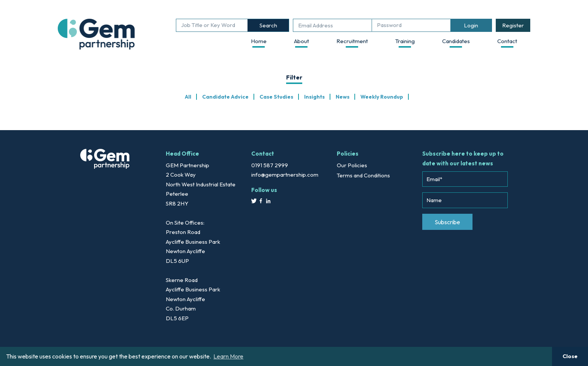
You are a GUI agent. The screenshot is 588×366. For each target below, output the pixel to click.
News (343, 97)
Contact (507, 41)
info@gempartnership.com (285, 175)
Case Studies (276, 97)
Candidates (456, 41)
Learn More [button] (228, 356)
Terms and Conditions (363, 175)
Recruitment (352, 41)
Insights (314, 97)
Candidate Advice (225, 97)
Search (268, 25)
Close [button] (570, 356)
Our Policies (352, 165)
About (301, 41)
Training (405, 41)
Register (513, 25)
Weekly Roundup (382, 97)
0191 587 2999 (270, 165)
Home (259, 41)
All (188, 97)
